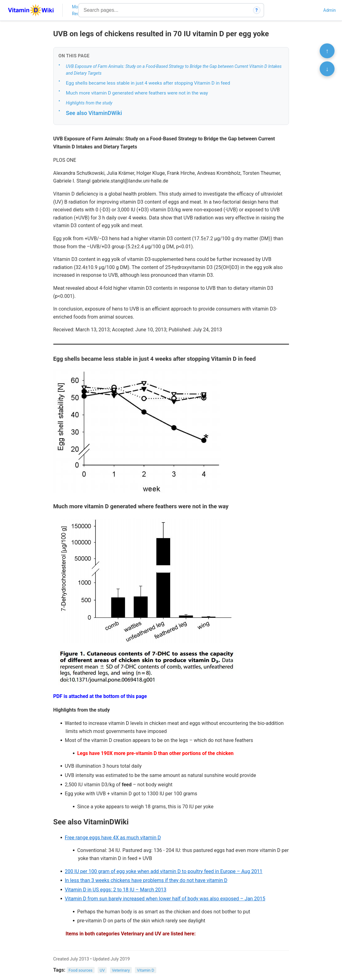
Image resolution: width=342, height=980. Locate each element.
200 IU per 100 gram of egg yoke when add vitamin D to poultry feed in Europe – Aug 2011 (164, 871)
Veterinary (121, 970)
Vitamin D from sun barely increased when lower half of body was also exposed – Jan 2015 (165, 899)
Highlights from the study (89, 103)
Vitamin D (146, 970)
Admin (330, 10)
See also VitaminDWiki (94, 113)
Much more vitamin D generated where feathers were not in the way (137, 93)
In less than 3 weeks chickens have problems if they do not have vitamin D (146, 880)
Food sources (80, 970)
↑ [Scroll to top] (327, 51)
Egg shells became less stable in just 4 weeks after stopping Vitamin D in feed (148, 83)
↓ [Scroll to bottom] (327, 69)
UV (102, 970)
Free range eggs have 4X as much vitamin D (113, 838)
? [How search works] (257, 10)
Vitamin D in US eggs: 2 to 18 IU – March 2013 (116, 890)
